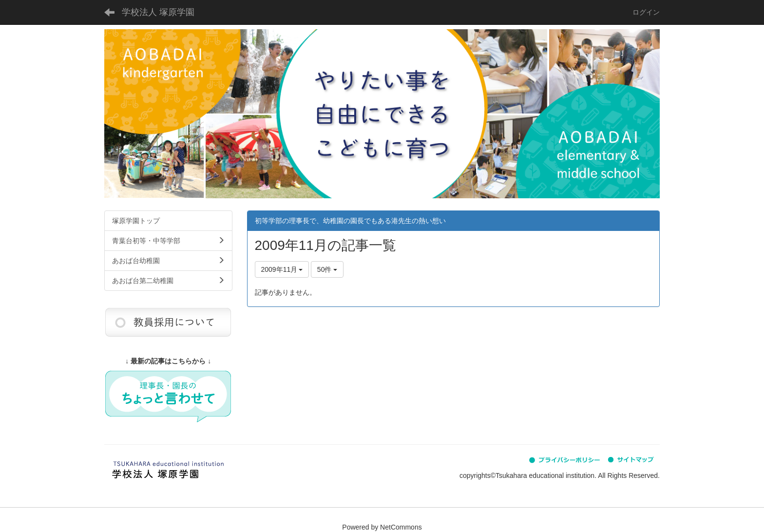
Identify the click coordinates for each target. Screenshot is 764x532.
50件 (327, 269)
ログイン (646, 12)
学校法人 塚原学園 (158, 12)
